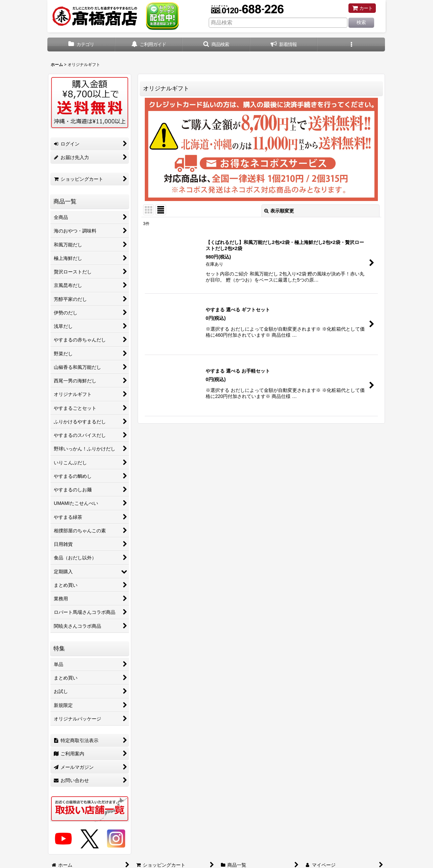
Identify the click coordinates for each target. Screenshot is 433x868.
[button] (216, 44)
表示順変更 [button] (279, 211)
